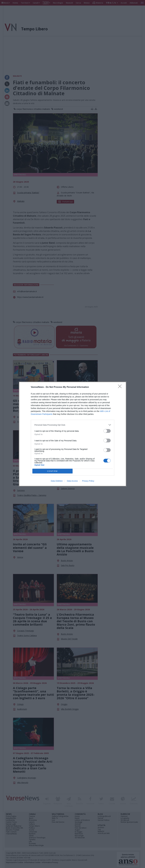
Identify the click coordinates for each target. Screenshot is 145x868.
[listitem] (73, 425)
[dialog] (73, 434)
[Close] (121, 387)
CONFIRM (52, 471)
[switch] (107, 431)
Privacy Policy (88, 481)
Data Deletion (57, 481)
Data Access (72, 481)
